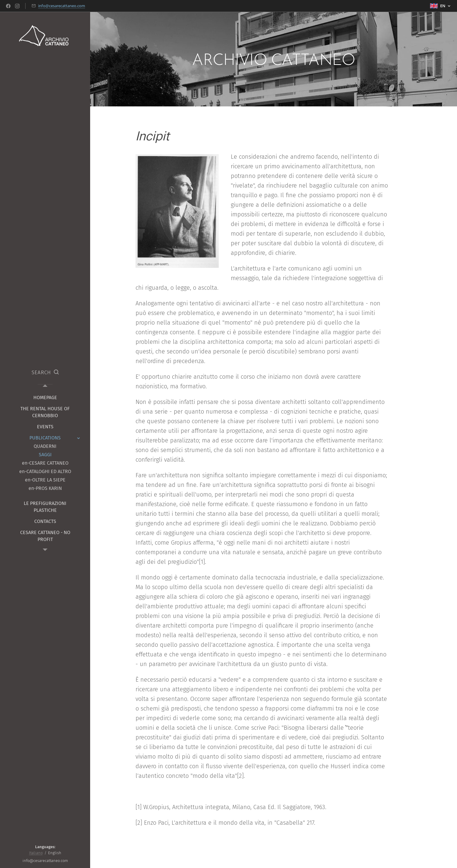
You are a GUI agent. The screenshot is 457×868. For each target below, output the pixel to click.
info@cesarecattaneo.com (62, 6)
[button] (45, 373)
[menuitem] (45, 397)
